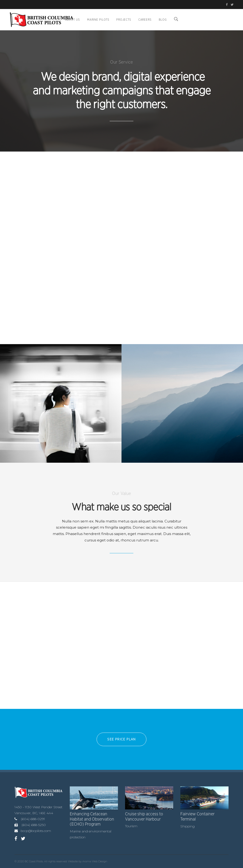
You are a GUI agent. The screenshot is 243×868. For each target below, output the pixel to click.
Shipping (187, 826)
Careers (145, 20)
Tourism (131, 826)
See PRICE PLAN (121, 739)
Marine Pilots (98, 20)
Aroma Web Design (95, 861)
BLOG (163, 20)
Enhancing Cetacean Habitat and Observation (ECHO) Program (92, 819)
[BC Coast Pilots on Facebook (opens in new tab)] (228, 5)
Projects (124, 20)
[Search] (176, 20)
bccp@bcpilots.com (36, 831)
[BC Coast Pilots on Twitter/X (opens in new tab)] (231, 5)
